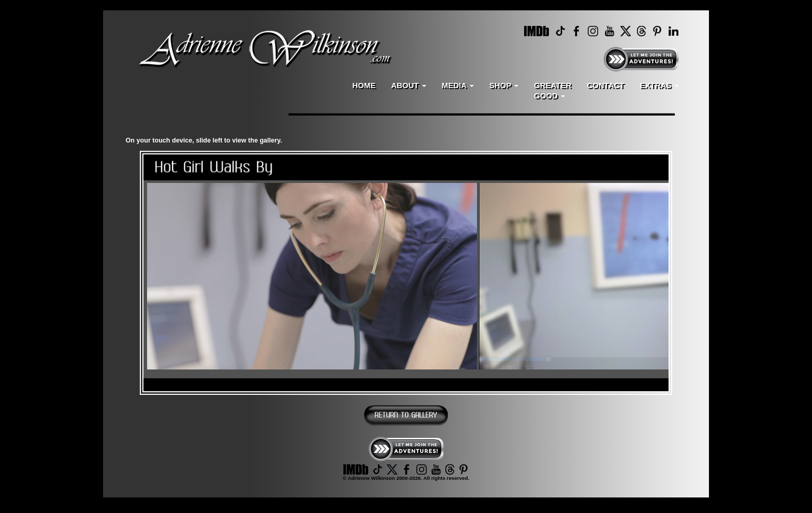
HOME (364, 85)
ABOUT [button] (409, 85)
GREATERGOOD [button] (553, 90)
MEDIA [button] (458, 85)
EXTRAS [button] (659, 85)
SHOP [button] (504, 85)
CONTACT (605, 85)
